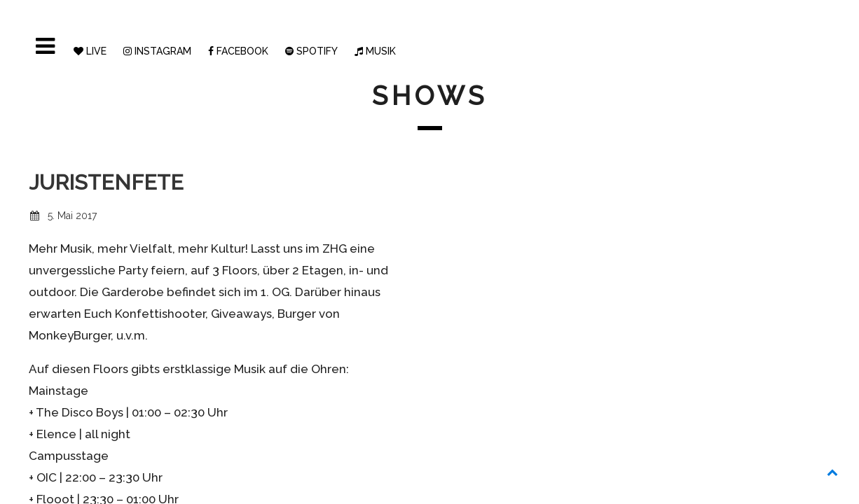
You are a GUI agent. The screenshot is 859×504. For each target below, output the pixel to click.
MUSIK (375, 51)
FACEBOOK (238, 51)
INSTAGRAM (157, 51)
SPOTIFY (311, 51)
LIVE (90, 51)
